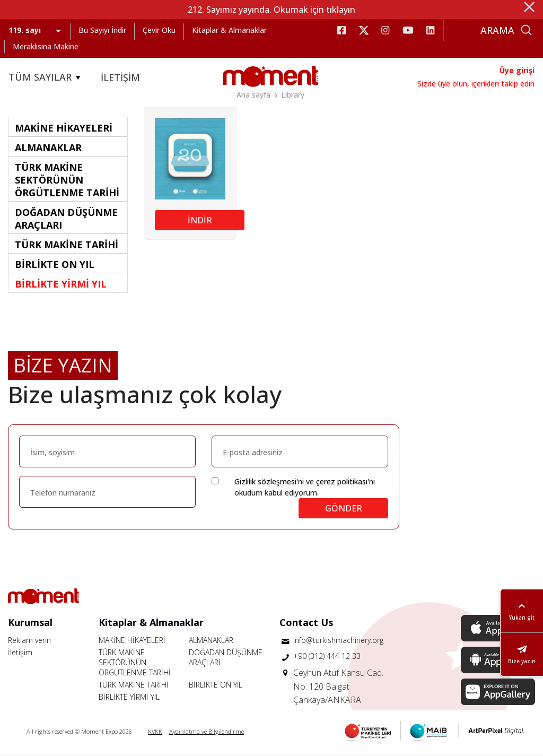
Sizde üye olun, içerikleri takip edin (476, 84)
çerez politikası (342, 481)
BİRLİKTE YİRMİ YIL (129, 697)
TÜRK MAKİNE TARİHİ (134, 685)
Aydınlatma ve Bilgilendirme (207, 731)
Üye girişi (517, 70)
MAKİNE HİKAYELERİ (132, 640)
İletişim (20, 652)
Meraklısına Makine (46, 46)
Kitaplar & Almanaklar (229, 30)
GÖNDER (344, 508)
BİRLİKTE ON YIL (216, 685)
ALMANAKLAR (211, 640)
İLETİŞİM (120, 77)
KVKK (155, 731)
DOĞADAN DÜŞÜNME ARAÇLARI (226, 657)
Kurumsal (30, 622)
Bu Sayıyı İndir (102, 30)
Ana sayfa (253, 95)
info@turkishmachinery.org (338, 640)
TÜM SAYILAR (46, 77)
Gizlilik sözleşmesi (265, 481)
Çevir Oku (159, 30)
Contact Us (306, 622)
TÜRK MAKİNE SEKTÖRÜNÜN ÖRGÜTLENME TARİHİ (135, 662)
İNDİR (200, 220)
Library (293, 95)
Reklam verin (29, 640)
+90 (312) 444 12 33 (327, 656)
